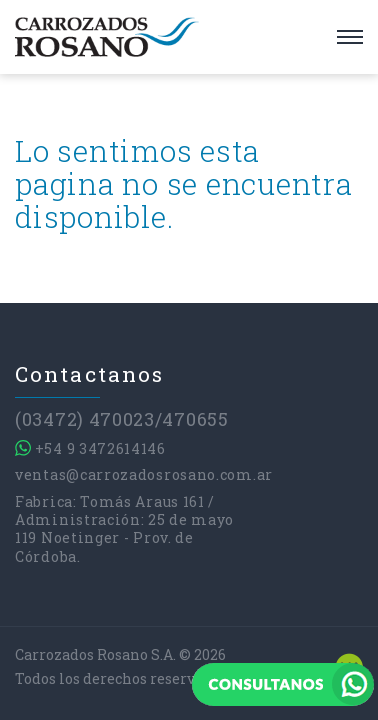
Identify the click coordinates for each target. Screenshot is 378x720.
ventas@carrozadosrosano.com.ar (144, 474)
